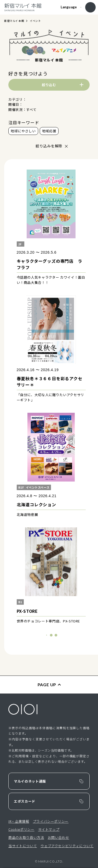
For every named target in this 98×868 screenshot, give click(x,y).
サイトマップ (49, 829)
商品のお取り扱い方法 (26, 837)
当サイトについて (23, 846)
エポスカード (25, 801)
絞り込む (49, 85)
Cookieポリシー (21, 829)
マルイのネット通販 (30, 781)
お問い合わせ (59, 837)
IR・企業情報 (19, 821)
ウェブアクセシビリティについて (67, 846)
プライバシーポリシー (51, 821)
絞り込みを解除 (49, 146)
